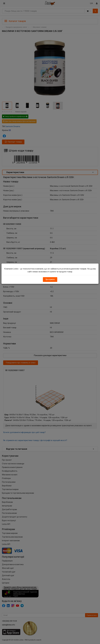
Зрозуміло (50, 279)
